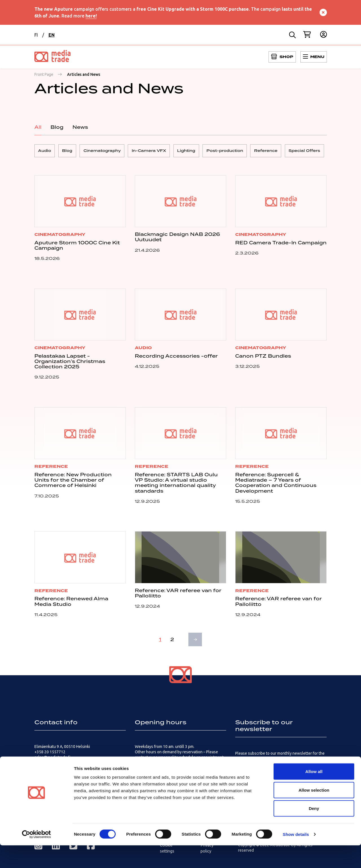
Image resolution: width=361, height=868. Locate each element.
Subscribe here (248, 771)
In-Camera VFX (159, 152)
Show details (296, 857)
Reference (285, 152)
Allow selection (314, 813)
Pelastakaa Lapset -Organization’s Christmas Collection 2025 (70, 363)
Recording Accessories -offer (176, 358)
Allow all (314, 794)
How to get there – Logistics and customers (173, 769)
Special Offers (327, 152)
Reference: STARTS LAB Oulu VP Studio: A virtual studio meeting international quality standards (176, 485)
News (80, 127)
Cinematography (109, 152)
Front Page (44, 74)
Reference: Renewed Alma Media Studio (71, 604)
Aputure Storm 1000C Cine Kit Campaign (77, 247)
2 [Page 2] (172, 642)
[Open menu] (282, 57)
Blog (57, 127)
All (38, 127)
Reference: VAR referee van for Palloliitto (178, 595)
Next (196, 642)
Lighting (199, 152)
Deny (314, 831)
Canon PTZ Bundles (263, 358)
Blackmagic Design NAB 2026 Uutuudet (177, 239)
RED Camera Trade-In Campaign (281, 245)
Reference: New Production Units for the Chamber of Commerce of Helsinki (73, 482)
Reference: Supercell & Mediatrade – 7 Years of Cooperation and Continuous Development (276, 485)
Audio (46, 152)
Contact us (44, 769)
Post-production (241, 152)
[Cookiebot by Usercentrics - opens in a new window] (37, 857)
